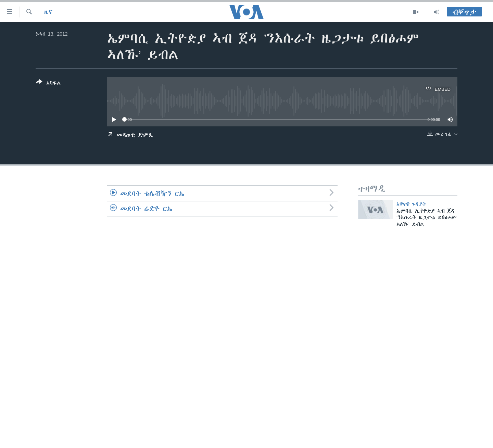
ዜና (48, 12)
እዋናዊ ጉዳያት (411, 204)
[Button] (48, 84)
